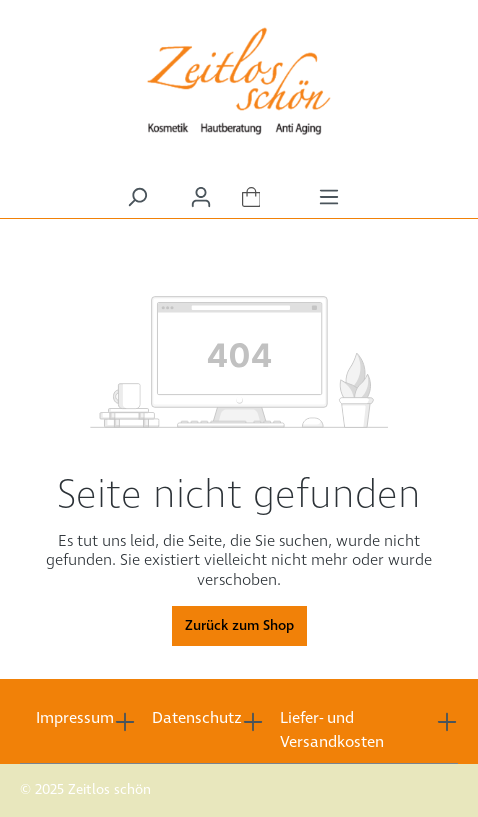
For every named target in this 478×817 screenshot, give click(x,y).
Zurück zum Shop (239, 626)
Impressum (75, 718)
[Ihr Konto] (201, 197)
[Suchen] (137, 197)
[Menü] (329, 197)
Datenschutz (197, 718)
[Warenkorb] (251, 198)
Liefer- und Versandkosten (332, 730)
